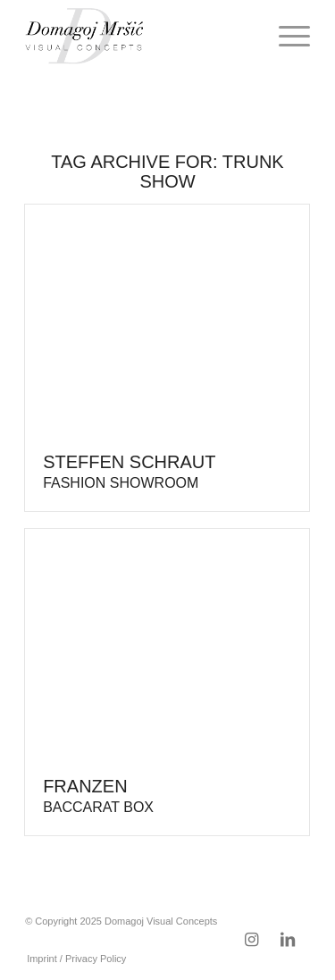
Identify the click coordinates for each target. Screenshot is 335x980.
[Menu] (285, 36)
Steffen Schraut (129, 471)
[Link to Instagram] (252, 940)
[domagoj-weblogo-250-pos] (139, 36)
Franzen (98, 796)
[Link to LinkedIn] (288, 940)
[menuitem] (285, 36)
